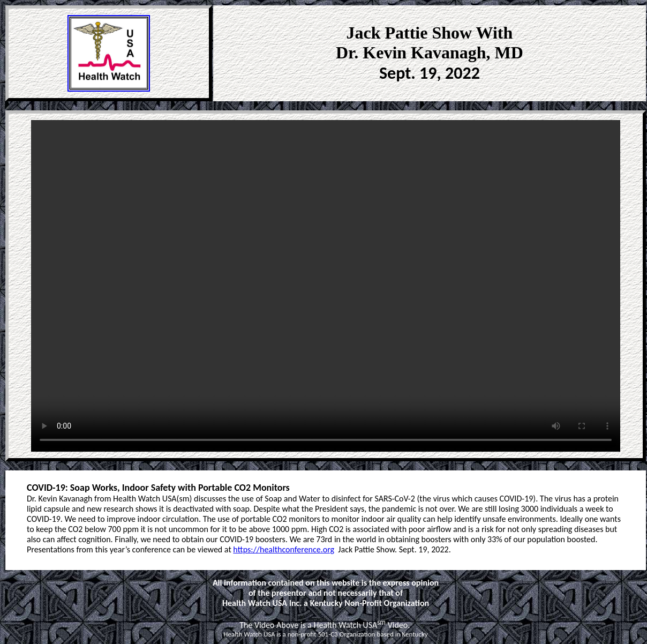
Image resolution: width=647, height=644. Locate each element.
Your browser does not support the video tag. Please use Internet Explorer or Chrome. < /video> (326, 286)
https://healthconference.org (284, 549)
